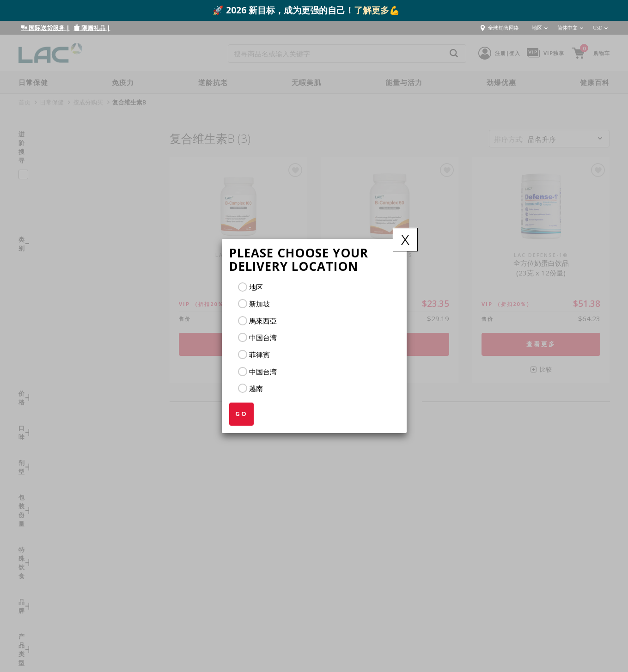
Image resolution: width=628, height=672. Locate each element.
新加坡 (259, 304)
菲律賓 (259, 354)
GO (241, 414)
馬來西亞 (263, 321)
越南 (256, 388)
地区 (256, 287)
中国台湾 (263, 337)
